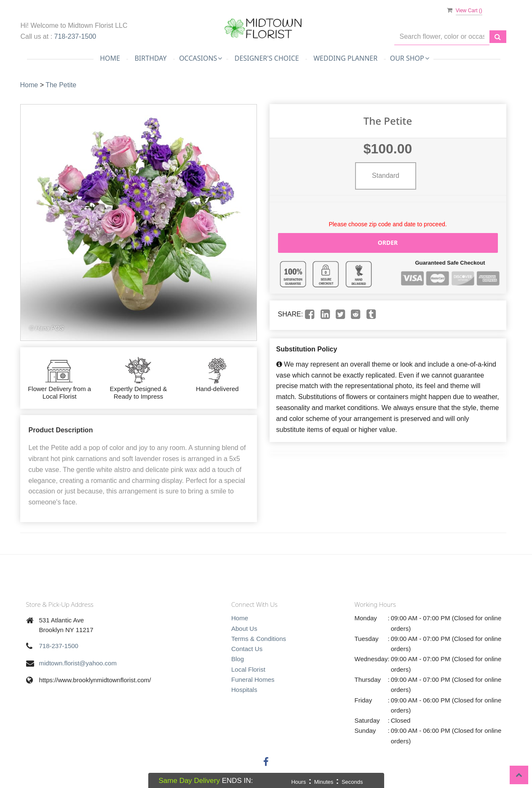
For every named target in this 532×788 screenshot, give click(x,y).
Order (388, 243)
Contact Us (247, 649)
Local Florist (248, 669)
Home (110, 58)
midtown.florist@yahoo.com (78, 663)
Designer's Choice (267, 58)
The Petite (61, 85)
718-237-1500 (75, 36)
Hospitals (244, 690)
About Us (244, 629)
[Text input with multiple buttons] (442, 37)
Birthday (150, 58)
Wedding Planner (345, 58)
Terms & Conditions (259, 639)
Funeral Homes (253, 679)
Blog (238, 659)
